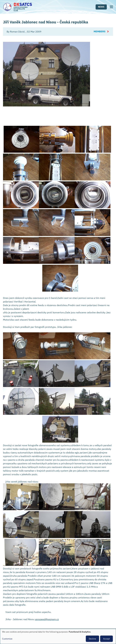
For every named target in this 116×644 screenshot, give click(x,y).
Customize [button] (7, 639)
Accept (106, 639)
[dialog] (58, 636)
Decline (92, 639)
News (101, 7)
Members (100, 32)
